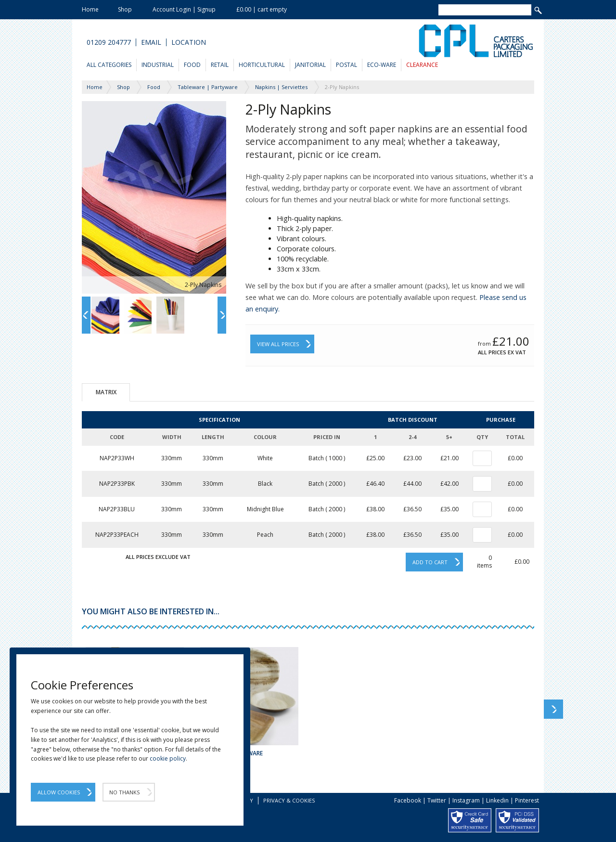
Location (189, 42)
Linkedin (497, 800)
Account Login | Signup (184, 9)
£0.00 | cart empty (262, 9)
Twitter (437, 800)
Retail (220, 65)
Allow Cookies (59, 792)
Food (192, 65)
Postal (346, 65)
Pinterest (527, 800)
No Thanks (124, 792)
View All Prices (278, 344)
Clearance (422, 65)
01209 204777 (109, 42)
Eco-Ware (382, 65)
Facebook (408, 800)
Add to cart (430, 562)
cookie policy (168, 758)
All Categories (109, 65)
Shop (125, 9)
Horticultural (262, 65)
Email (151, 42)
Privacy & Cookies (289, 800)
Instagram (466, 800)
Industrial (158, 65)
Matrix (106, 392)
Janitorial (310, 65)
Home (90, 9)
